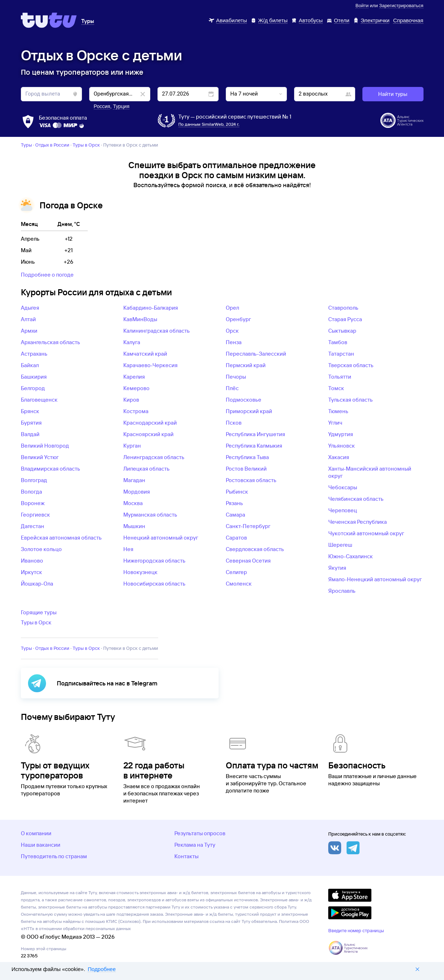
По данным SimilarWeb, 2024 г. (209, 124)
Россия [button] (102, 106)
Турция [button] (121, 106)
